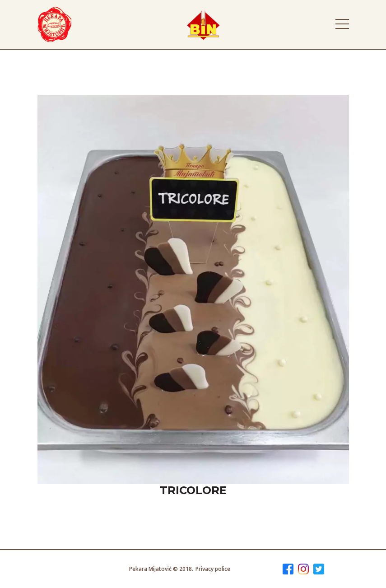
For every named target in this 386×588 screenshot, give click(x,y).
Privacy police (213, 569)
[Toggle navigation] (342, 24)
